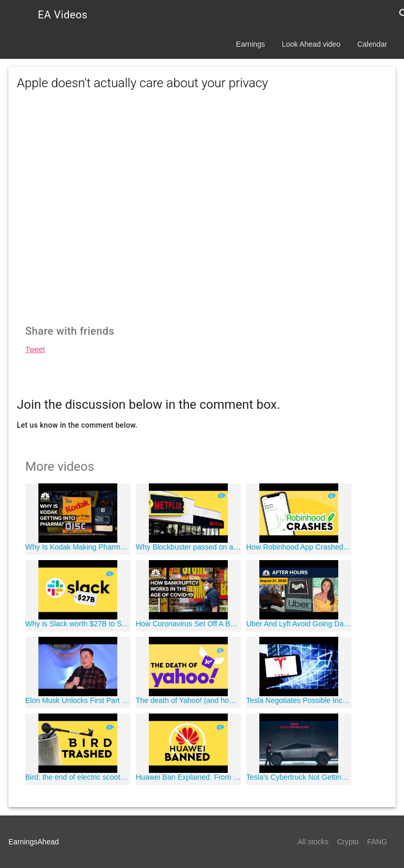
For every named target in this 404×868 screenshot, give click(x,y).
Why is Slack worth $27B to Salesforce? (78, 624)
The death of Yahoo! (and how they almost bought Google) (188, 700)
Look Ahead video (311, 44)
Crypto (348, 842)
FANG (377, 842)
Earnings (251, 44)
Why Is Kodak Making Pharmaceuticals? (78, 547)
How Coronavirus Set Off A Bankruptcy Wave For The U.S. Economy (188, 624)
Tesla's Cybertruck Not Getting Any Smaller (299, 777)
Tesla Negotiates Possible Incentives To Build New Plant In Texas (299, 700)
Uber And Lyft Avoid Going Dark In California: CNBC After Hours (299, 624)
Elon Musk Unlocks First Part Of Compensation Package (78, 700)
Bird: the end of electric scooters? (78, 777)
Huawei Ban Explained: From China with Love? (188, 777)
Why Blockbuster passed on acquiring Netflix (188, 547)
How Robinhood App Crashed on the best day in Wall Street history (299, 547)
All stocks (313, 842)
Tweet (35, 349)
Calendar (372, 44)
